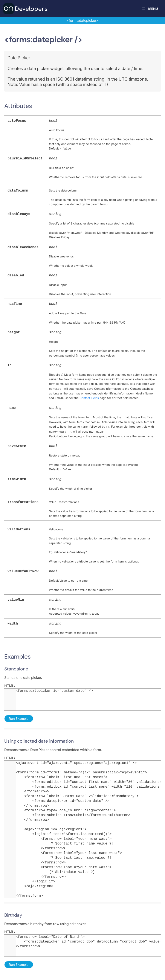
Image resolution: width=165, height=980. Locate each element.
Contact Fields (89, 394)
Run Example (19, 711)
